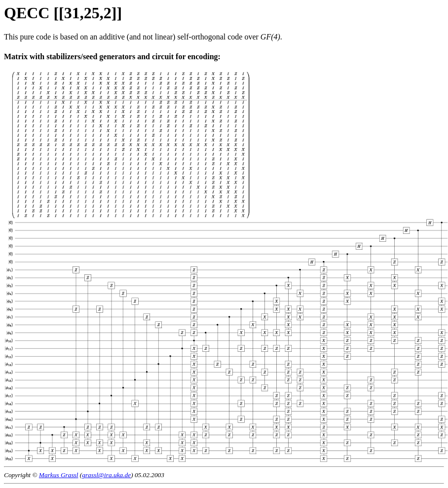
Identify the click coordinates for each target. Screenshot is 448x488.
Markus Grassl (59, 475)
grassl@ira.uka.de (106, 475)
